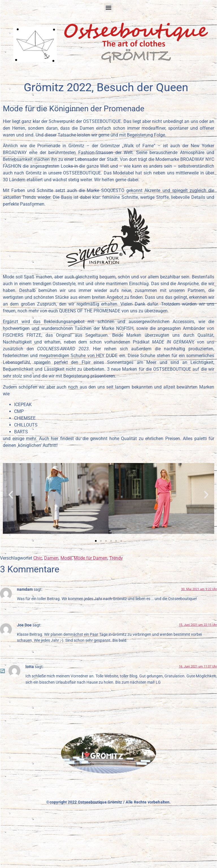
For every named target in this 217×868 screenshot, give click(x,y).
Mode (66, 558)
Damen (51, 558)
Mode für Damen (91, 558)
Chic (38, 558)
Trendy (116, 558)
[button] (109, 8)
